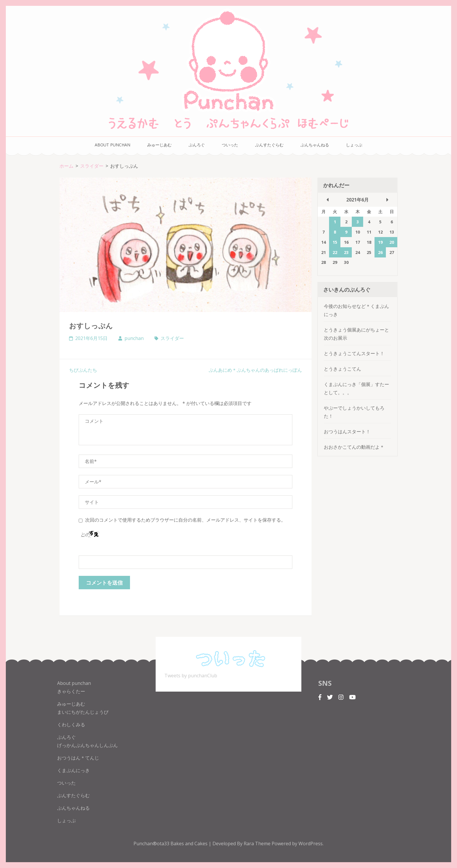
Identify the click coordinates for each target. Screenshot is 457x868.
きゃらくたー (71, 691)
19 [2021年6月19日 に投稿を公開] (380, 242)
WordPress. (311, 844)
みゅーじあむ (159, 145)
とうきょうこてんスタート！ (354, 353)
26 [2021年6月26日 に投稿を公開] (380, 252)
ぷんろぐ (197, 145)
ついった (230, 145)
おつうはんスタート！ (347, 432)
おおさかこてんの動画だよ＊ (354, 447)
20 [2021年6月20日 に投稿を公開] (392, 242)
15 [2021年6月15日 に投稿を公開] (335, 242)
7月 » (387, 200)
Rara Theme (258, 844)
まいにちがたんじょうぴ (83, 712)
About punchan (113, 145)
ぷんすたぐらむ (269, 145)
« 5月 (328, 200)
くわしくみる (71, 725)
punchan (134, 338)
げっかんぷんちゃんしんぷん (87, 745)
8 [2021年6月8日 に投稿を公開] (335, 232)
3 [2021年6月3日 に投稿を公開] (358, 222)
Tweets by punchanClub (191, 676)
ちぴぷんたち (83, 370)
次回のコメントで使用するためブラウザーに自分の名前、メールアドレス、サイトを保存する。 (185, 520)
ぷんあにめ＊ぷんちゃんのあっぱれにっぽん (255, 370)
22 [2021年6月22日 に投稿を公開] (335, 252)
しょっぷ (354, 145)
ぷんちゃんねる (315, 145)
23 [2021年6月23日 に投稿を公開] (346, 252)
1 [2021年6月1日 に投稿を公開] (335, 222)
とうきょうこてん (342, 369)
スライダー (172, 338)
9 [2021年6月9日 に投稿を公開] (346, 232)
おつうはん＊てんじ (78, 758)
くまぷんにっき (73, 770)
